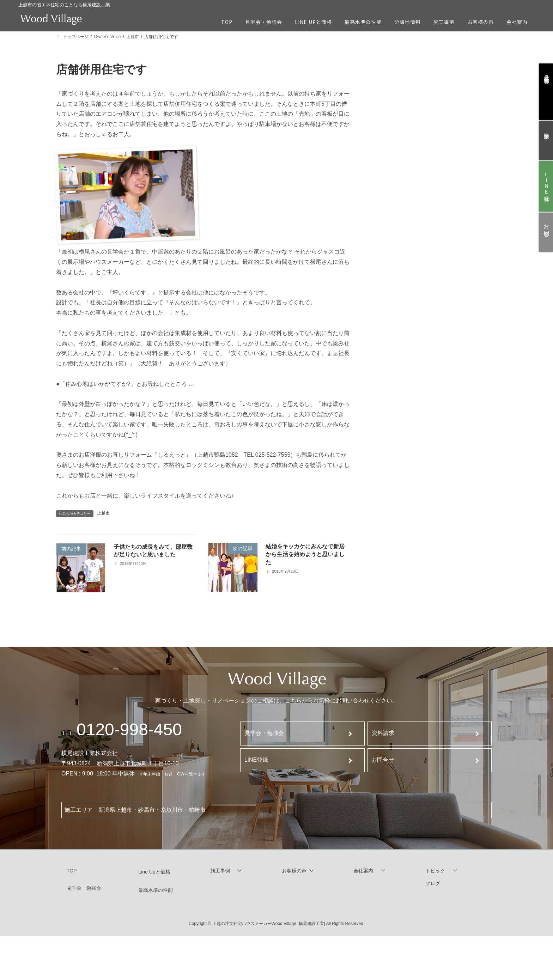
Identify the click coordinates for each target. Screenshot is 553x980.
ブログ (433, 883)
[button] (241, 871)
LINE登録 (256, 760)
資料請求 (383, 733)
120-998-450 (129, 729)
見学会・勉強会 (264, 733)
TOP (72, 871)
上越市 (103, 513)
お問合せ (383, 760)
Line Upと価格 (154, 872)
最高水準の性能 (156, 890)
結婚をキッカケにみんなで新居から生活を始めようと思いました (305, 554)
